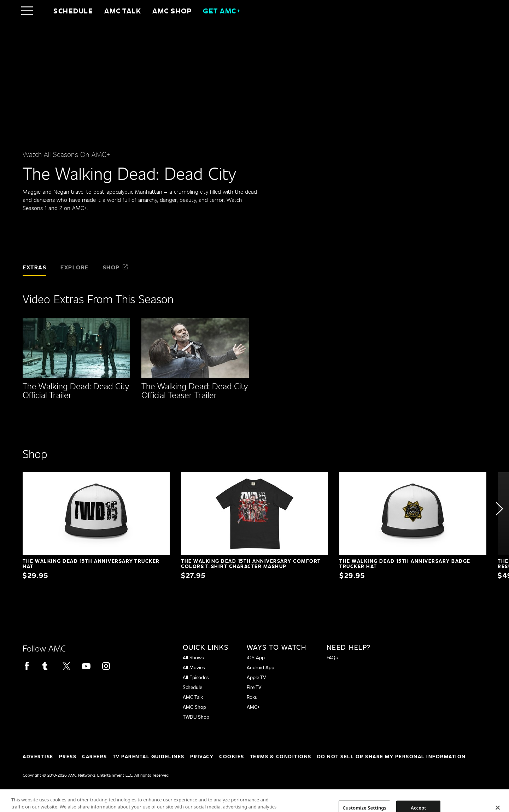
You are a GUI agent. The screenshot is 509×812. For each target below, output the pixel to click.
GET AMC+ (222, 11)
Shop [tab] (116, 267)
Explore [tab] (75, 267)
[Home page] (42, 11)
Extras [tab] (34, 267)
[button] (499, 509)
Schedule (73, 11)
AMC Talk (123, 11)
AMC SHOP (172, 11)
